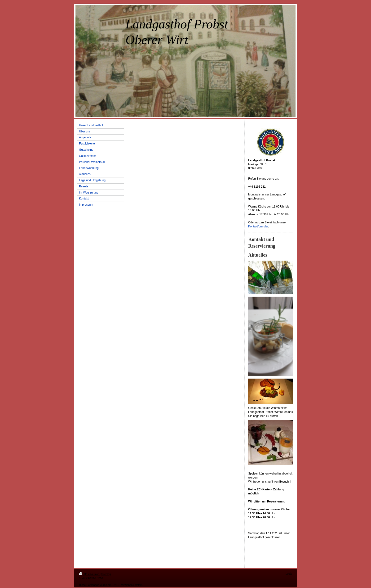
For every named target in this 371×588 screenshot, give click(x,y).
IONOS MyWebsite (123, 585)
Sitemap (106, 574)
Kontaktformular (258, 226)
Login (289, 573)
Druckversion (89, 574)
